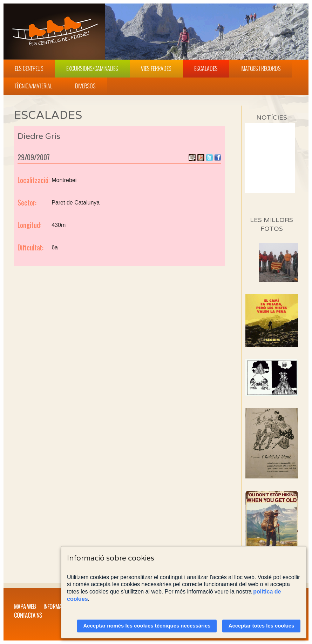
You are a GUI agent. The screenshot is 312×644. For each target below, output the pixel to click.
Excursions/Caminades (92, 68)
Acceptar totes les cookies (262, 626)
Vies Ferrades (156, 68)
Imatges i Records (261, 68)
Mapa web (25, 606)
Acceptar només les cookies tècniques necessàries (147, 626)
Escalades (206, 68)
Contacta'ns (28, 615)
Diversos (85, 86)
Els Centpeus (29, 68)
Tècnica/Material (33, 86)
